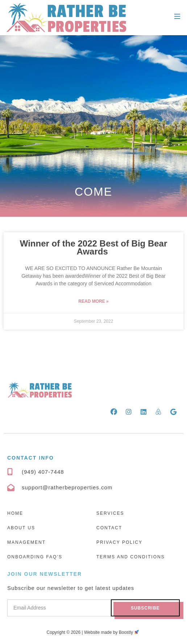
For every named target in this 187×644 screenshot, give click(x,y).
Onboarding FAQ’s (35, 557)
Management (26, 542)
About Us (21, 528)
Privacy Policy (119, 542)
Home (15, 513)
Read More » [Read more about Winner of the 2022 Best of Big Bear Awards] (93, 301)
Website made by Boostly (111, 632)
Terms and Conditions (131, 557)
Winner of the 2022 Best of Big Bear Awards (94, 247)
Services (110, 513)
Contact (109, 528)
